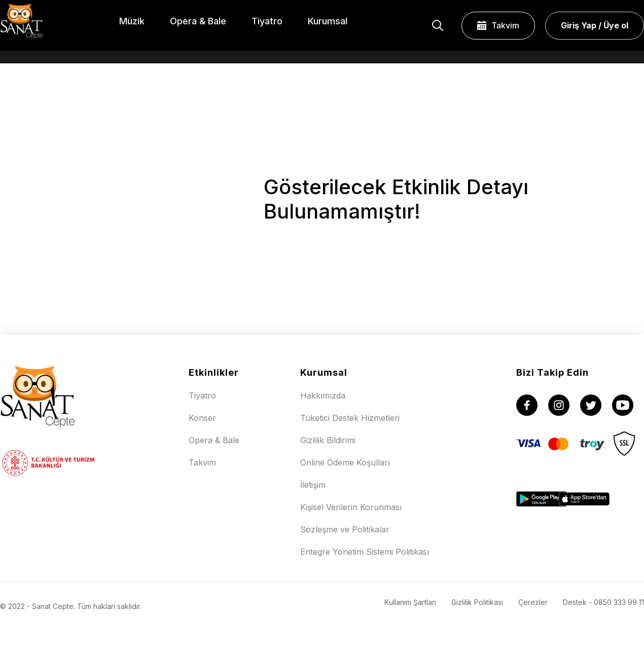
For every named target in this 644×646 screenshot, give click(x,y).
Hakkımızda (323, 396)
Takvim (498, 25)
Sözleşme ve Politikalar (345, 529)
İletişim (313, 485)
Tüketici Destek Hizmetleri (350, 418)
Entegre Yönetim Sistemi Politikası (365, 552)
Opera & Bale (214, 440)
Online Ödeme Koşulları (345, 462)
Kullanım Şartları (410, 602)
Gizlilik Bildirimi (328, 440)
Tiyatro (202, 396)
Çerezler (533, 602)
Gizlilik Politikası (477, 602)
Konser (202, 418)
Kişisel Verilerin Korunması (351, 507)
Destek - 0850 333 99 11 (603, 602)
